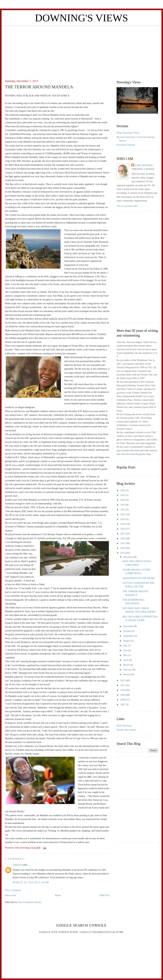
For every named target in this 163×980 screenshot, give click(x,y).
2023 (123, 505)
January (127, 674)
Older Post (105, 895)
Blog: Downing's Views (128, 133)
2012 (123, 680)
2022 (123, 510)
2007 (123, 705)
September (129, 636)
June (126, 650)
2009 (123, 695)
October (127, 631)
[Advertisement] (81, 50)
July (125, 646)
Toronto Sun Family (126, 730)
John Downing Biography (133, 454)
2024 (123, 500)
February (128, 670)
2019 (123, 524)
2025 (123, 495)
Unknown (17, 865)
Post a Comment (13, 890)
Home (58, 895)
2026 (123, 490)
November (129, 626)
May (126, 655)
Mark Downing (124, 726)
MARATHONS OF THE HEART (139, 578)
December (128, 557)
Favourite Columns (126, 145)
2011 (123, 685)
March (127, 665)
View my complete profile (127, 206)
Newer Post (11, 895)
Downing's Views (81, 18)
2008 (123, 700)
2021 (123, 514)
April (126, 660)
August (127, 641)
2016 (123, 538)
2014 (123, 548)
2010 (123, 690)
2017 (123, 534)
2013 (123, 553)
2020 (123, 519)
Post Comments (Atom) (30, 902)
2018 (123, 529)
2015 (123, 543)
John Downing (144, 165)
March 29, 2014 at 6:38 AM (31, 882)
